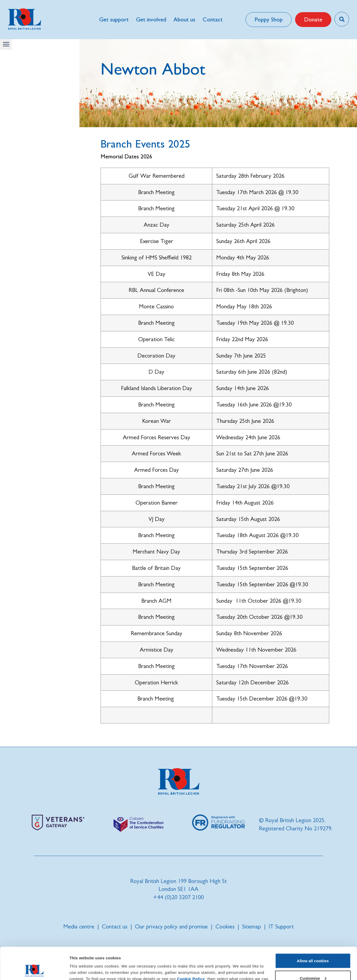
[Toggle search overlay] (342, 19)
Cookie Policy (191, 949)
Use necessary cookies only (313, 965)
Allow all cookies (313, 931)
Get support (114, 19)
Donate (313, 19)
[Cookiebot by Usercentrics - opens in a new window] (34, 970)
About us (184, 19)
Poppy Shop (269, 19)
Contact (213, 19)
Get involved (151, 19)
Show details (82, 970)
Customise (313, 948)
